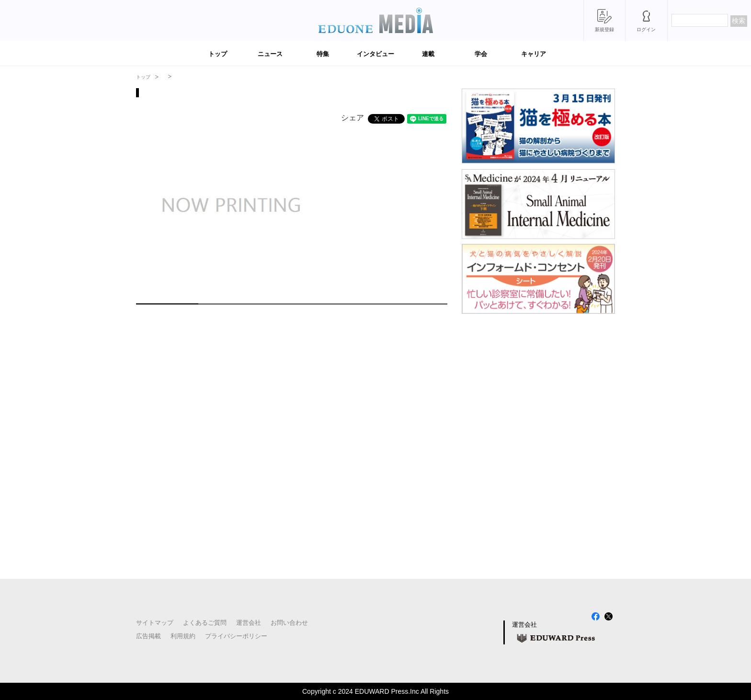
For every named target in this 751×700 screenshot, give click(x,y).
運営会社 (249, 623)
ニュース (270, 54)
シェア (353, 118)
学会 (481, 54)
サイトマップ (155, 623)
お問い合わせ (289, 623)
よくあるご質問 (205, 623)
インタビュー (375, 54)
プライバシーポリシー (236, 636)
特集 (323, 54)
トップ (218, 54)
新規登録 (604, 29)
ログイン (646, 29)
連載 (428, 54)
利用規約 (183, 636)
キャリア (534, 54)
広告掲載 (148, 636)
